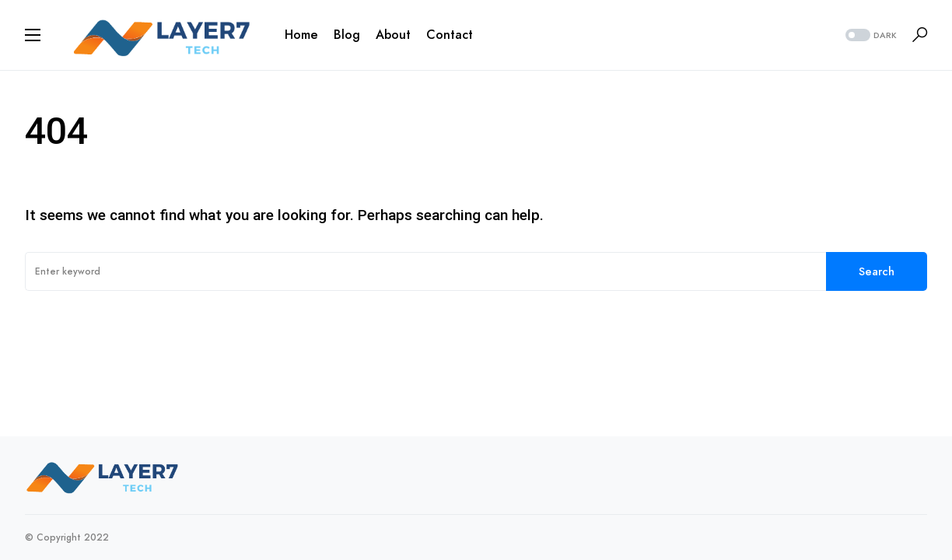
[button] (33, 35)
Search (877, 271)
